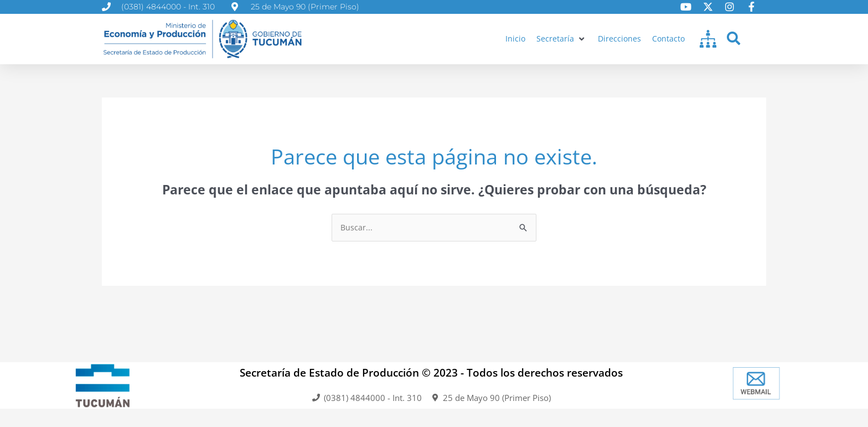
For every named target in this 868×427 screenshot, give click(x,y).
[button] (559, 39)
